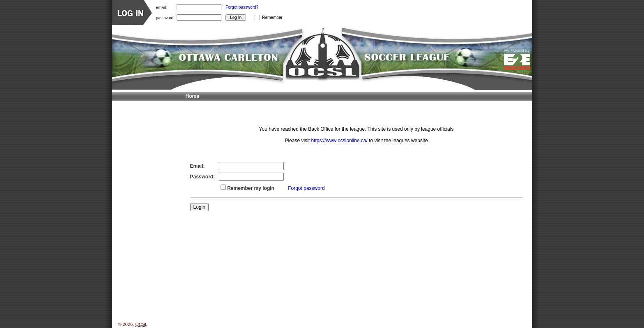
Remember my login (251, 188)
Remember (272, 17)
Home (192, 96)
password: (166, 17)
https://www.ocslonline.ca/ (339, 141)
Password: (203, 177)
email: (162, 7)
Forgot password (306, 188)
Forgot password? (242, 7)
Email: (198, 166)
